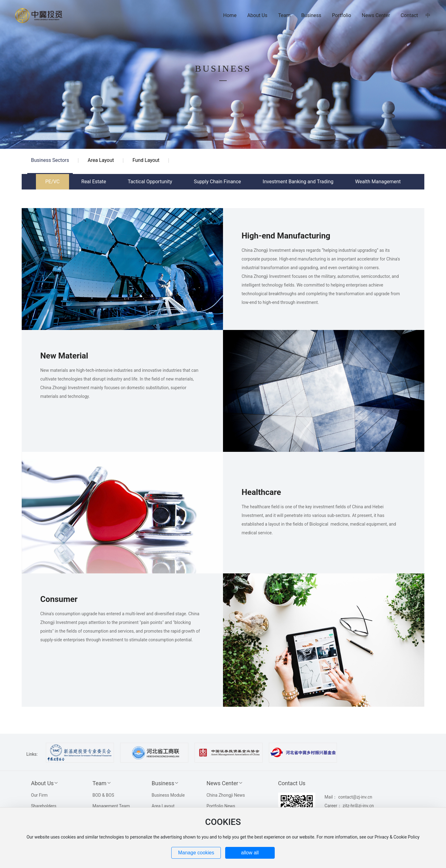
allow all (250, 853)
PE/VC (52, 182)
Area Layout (101, 160)
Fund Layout (146, 160)
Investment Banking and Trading (298, 182)
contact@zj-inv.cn (355, 797)
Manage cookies (196, 853)
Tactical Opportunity (150, 182)
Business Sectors (50, 160)
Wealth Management (378, 182)
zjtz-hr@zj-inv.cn (358, 806)
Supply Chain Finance (217, 182)
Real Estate (94, 182)
